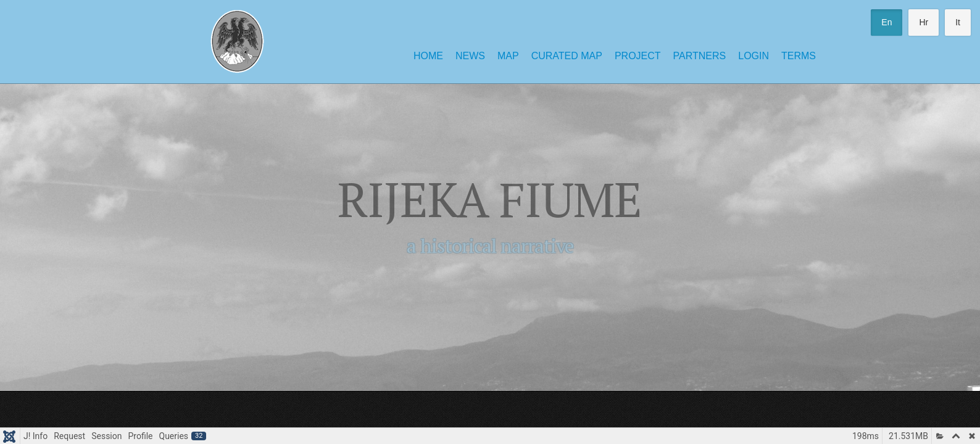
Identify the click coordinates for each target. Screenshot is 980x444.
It (958, 22)
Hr (924, 22)
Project (638, 56)
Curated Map (567, 56)
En (887, 22)
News (470, 56)
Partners (700, 56)
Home (428, 56)
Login (754, 56)
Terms (799, 56)
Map (508, 56)
